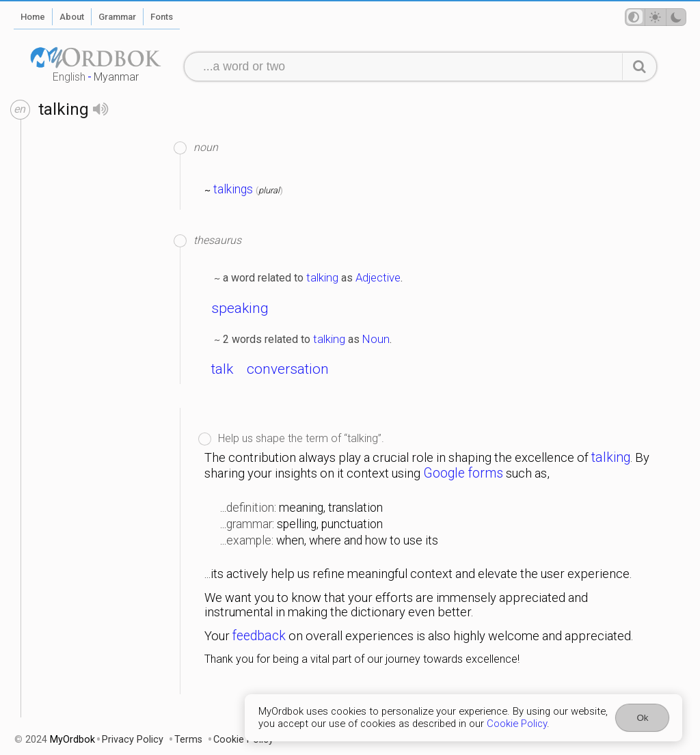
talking (322, 277)
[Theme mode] (656, 17)
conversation (288, 369)
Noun (376, 339)
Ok (642, 718)
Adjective (378, 277)
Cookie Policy (517, 724)
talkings (233, 189)
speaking (240, 308)
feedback (259, 636)
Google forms (463, 473)
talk (222, 369)
